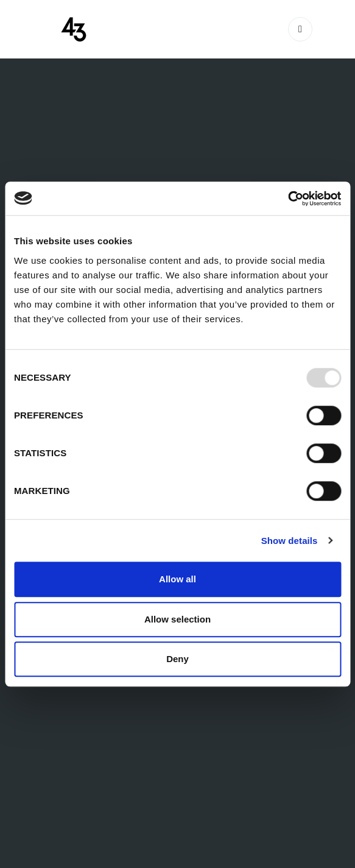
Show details (290, 541)
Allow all (177, 579)
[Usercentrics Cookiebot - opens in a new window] (288, 199)
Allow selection (177, 619)
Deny (177, 659)
